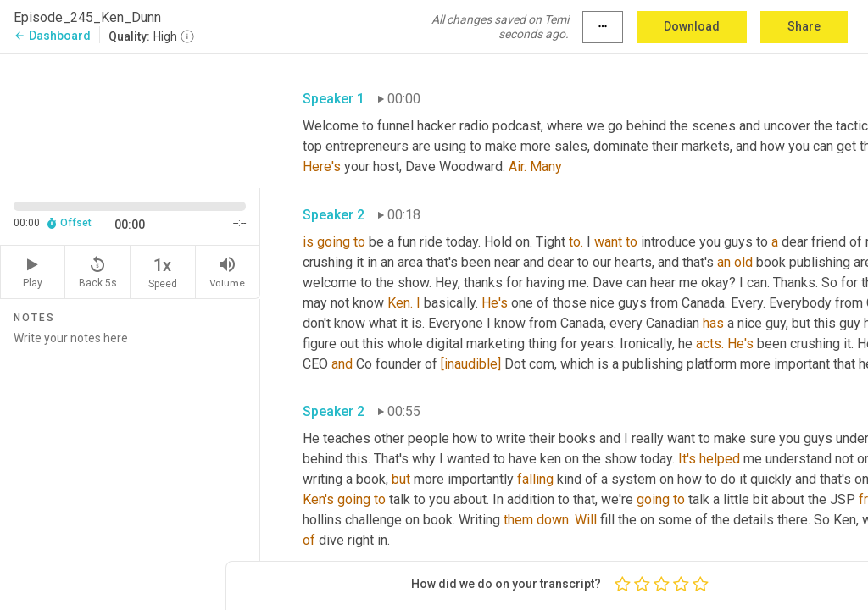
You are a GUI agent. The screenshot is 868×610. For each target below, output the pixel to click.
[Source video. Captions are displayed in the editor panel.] (130, 119)
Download (692, 26)
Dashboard (52, 36)
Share (804, 26)
